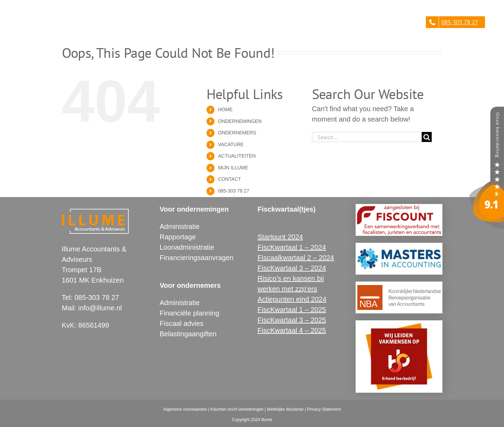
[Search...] (367, 137)
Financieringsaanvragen (197, 258)
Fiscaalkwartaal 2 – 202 (294, 258)
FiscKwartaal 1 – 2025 (292, 310)
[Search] (427, 137)
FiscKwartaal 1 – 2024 (292, 247)
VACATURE (231, 144)
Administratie (180, 226)
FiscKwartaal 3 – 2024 (292, 268)
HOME (225, 109)
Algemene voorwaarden (185, 409)
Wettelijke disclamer (285, 409)
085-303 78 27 (233, 191)
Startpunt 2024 (280, 237)
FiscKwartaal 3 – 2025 (292, 320)
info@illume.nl (100, 308)
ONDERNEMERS (237, 133)
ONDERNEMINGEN (240, 121)
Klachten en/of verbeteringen (237, 409)
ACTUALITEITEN (237, 156)
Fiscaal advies (182, 323)
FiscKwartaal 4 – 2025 (292, 330)
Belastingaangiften (188, 334)
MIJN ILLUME (233, 168)
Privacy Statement (324, 409)
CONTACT (230, 179)
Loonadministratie (187, 247)
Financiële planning (190, 313)
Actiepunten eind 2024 (292, 299)
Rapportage (178, 237)
